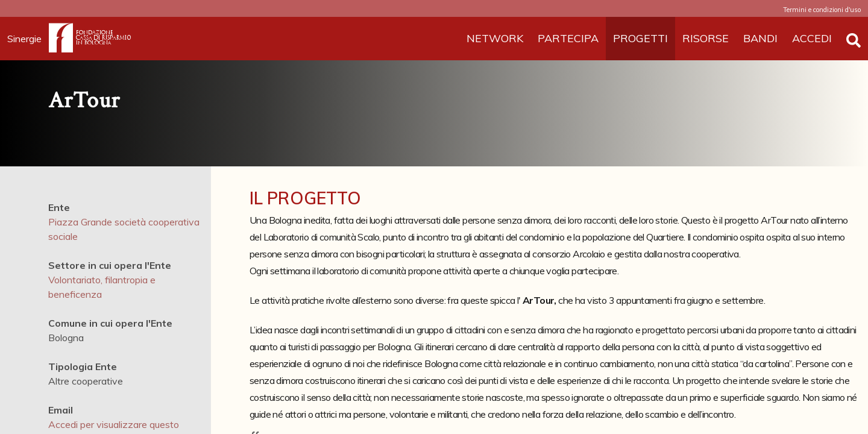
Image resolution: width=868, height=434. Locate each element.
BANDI (760, 38)
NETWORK (495, 38)
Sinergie (28, 39)
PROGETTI (640, 38)
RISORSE (706, 38)
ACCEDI (812, 38)
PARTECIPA (568, 38)
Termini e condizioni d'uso (822, 10)
